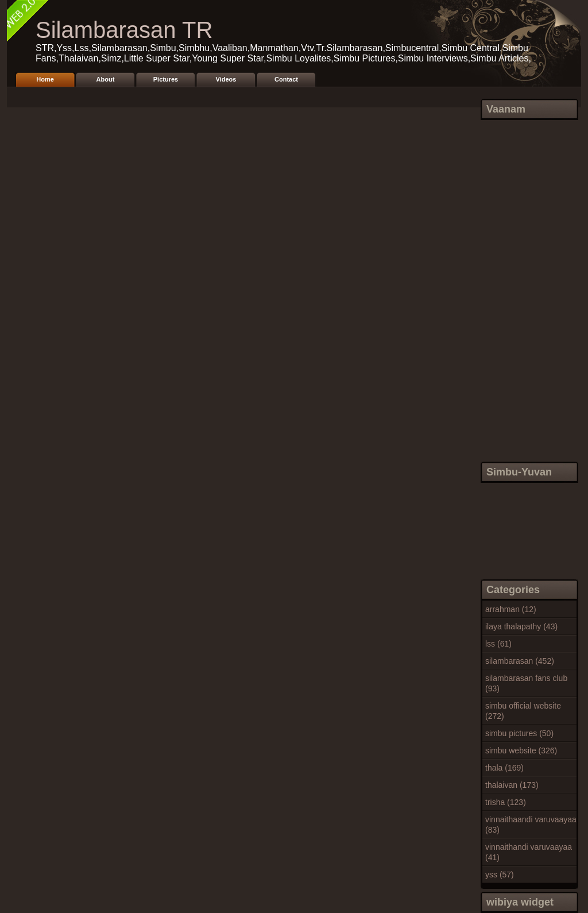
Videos (226, 79)
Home (45, 79)
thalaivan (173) (512, 785)
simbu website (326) (521, 750)
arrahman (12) (511, 609)
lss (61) (498, 644)
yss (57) (500, 875)
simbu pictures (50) (519, 733)
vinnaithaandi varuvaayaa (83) (531, 825)
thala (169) (504, 768)
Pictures (166, 79)
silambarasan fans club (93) (526, 683)
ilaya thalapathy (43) (521, 626)
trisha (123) (506, 802)
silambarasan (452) (520, 661)
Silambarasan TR (124, 30)
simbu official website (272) (523, 711)
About (106, 79)
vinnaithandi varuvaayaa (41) (529, 852)
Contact (286, 79)
